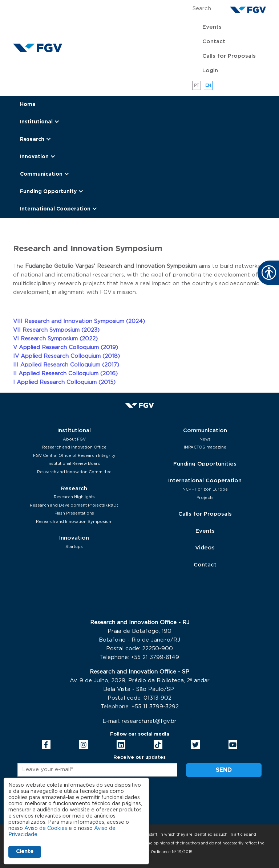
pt (197, 85)
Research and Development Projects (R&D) (74, 505)
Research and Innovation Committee (74, 472)
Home (28, 105)
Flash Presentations (74, 513)
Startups (74, 547)
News (205, 439)
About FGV (74, 439)
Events (212, 27)
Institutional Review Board (74, 464)
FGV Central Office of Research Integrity (74, 456)
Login (210, 71)
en (208, 85)
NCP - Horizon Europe (205, 489)
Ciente (25, 852)
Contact (214, 42)
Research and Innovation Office (74, 447)
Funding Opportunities (205, 464)
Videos (205, 548)
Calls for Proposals (229, 56)
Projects (205, 498)
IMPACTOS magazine (205, 447)
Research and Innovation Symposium (74, 522)
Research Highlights (74, 497)
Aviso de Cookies (46, 828)
